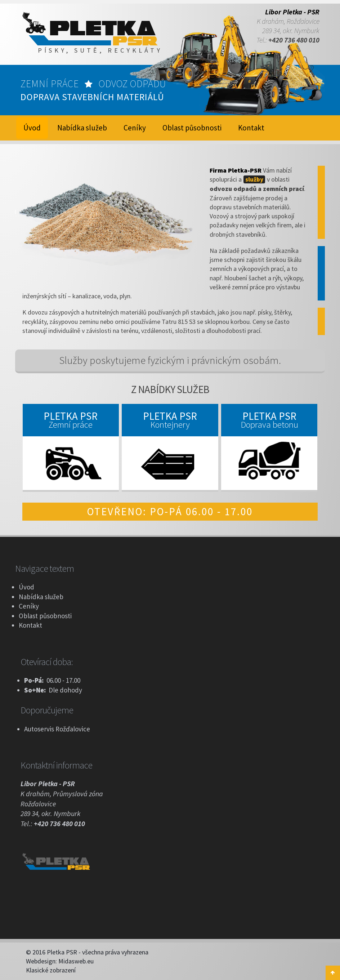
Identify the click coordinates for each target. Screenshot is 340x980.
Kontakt (251, 128)
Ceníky (135, 128)
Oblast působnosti (192, 128)
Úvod (26, 587)
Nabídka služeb (82, 128)
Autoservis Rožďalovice (57, 729)
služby (254, 179)
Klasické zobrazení (51, 970)
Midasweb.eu (76, 961)
